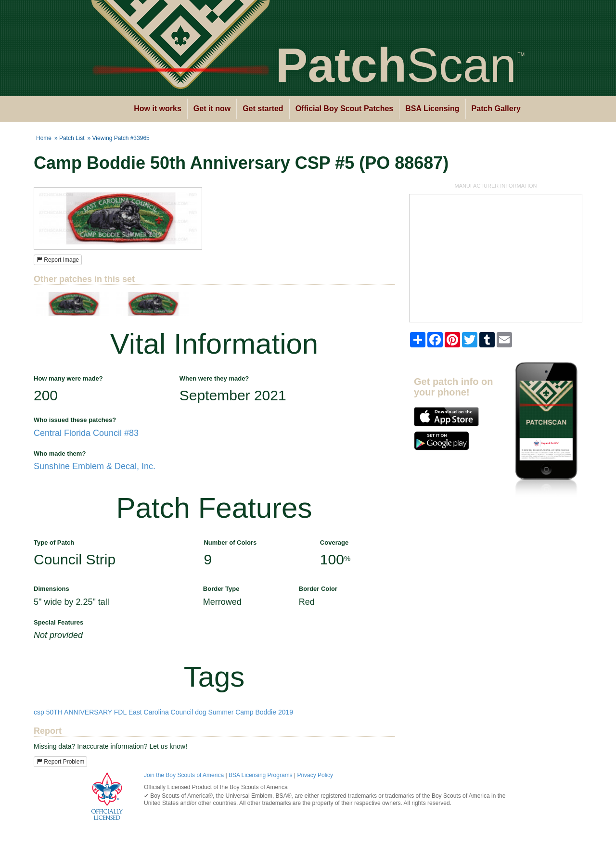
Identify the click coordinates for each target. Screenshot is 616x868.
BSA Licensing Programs (261, 775)
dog (200, 712)
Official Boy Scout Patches (345, 108)
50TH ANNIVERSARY (79, 712)
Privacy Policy (315, 775)
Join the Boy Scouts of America (184, 775)
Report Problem (60, 762)
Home (44, 138)
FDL (120, 712)
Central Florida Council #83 (86, 433)
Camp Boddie (256, 712)
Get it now (212, 108)
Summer (221, 712)
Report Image (58, 260)
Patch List (72, 138)
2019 (286, 712)
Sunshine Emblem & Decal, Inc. (95, 466)
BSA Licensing (432, 108)
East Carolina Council (161, 712)
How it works (158, 108)
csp (39, 712)
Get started (263, 108)
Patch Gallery (496, 108)
